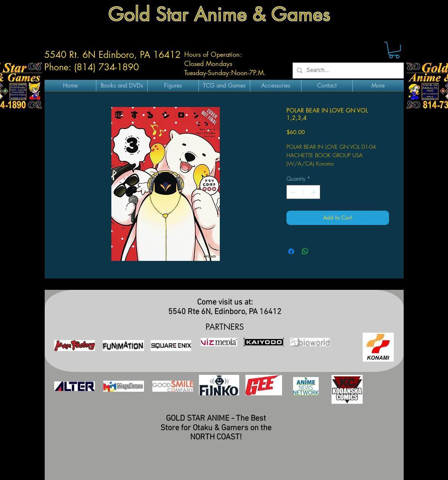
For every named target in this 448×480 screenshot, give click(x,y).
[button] (394, 50)
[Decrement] (293, 192)
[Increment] (314, 192)
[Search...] (347, 71)
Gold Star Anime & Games (219, 14)
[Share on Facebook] (291, 251)
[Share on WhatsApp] (305, 251)
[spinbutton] (303, 192)
